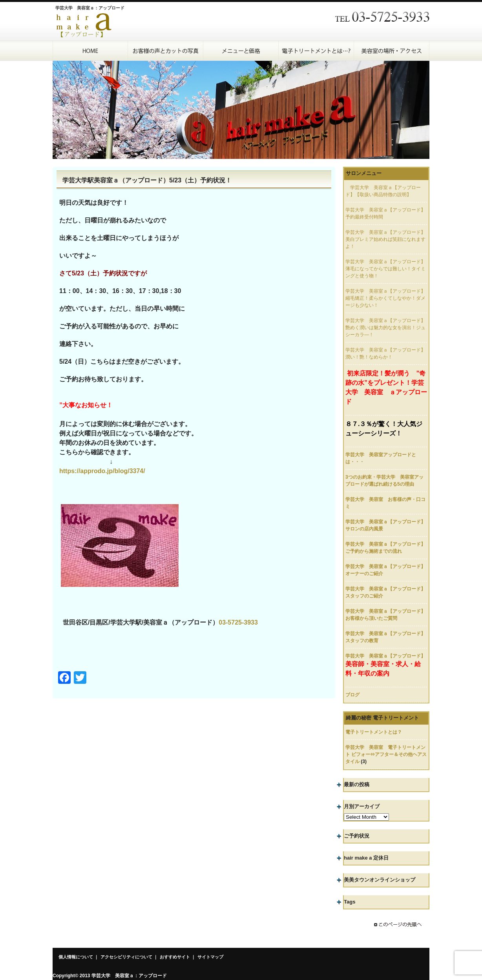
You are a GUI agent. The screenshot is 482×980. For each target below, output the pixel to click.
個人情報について (76, 957)
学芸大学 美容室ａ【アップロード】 (385, 656)
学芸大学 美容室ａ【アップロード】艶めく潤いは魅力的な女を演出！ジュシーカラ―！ (385, 328)
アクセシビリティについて (126, 957)
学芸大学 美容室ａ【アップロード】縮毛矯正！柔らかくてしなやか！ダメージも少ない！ (385, 298)
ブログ (352, 695)
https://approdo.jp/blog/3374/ (102, 471)
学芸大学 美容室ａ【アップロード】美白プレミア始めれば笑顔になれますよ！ (385, 239)
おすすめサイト (175, 957)
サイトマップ (210, 957)
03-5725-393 (236, 622)
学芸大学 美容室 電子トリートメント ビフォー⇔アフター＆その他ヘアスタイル (386, 754)
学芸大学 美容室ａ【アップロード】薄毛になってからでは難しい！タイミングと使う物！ (385, 269)
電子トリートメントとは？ (374, 732)
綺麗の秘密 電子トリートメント (382, 718)
